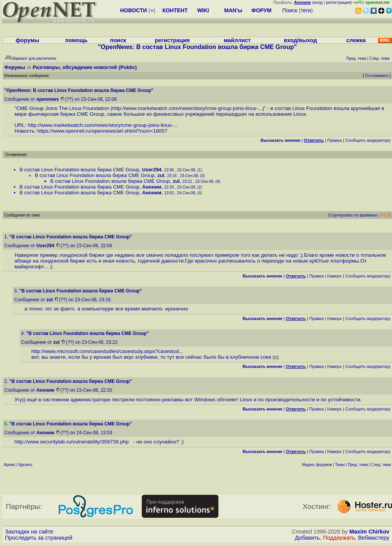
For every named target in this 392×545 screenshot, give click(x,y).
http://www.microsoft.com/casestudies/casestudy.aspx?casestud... (107, 351)
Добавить (308, 538)
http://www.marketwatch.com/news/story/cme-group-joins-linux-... (187, 108)
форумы (28, 40)
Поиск (290, 10)
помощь (76, 40)
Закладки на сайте (29, 532)
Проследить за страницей (39, 538)
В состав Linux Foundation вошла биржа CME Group (80, 170)
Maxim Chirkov (369, 532)
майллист (237, 40)
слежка (356, 40)
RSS (385, 215)
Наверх (335, 276)
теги (306, 10)
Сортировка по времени (353, 215)
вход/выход (300, 40)
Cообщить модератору (368, 140)
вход (318, 2)
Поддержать (339, 538)
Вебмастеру (374, 538)
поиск (118, 40)
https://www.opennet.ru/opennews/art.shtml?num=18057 (102, 131)
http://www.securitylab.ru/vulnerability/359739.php (73, 442)
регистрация (339, 2)
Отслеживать (376, 76)
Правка (335, 140)
